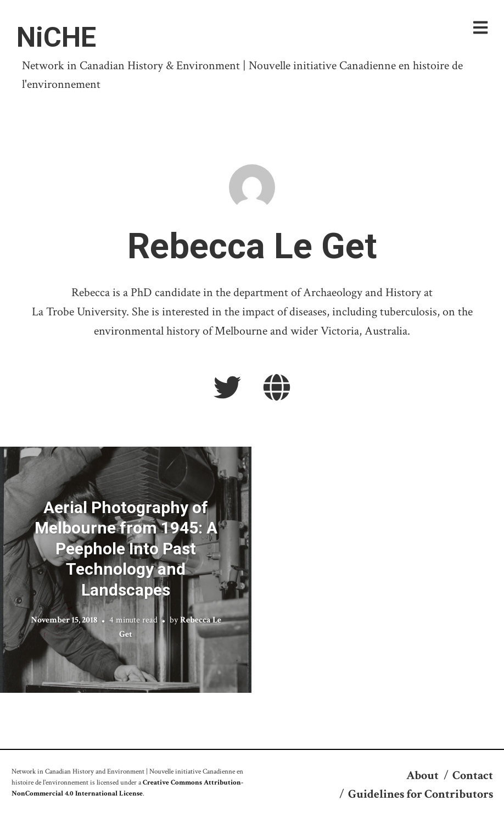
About (422, 775)
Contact (473, 775)
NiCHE (56, 37)
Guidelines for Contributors (421, 794)
